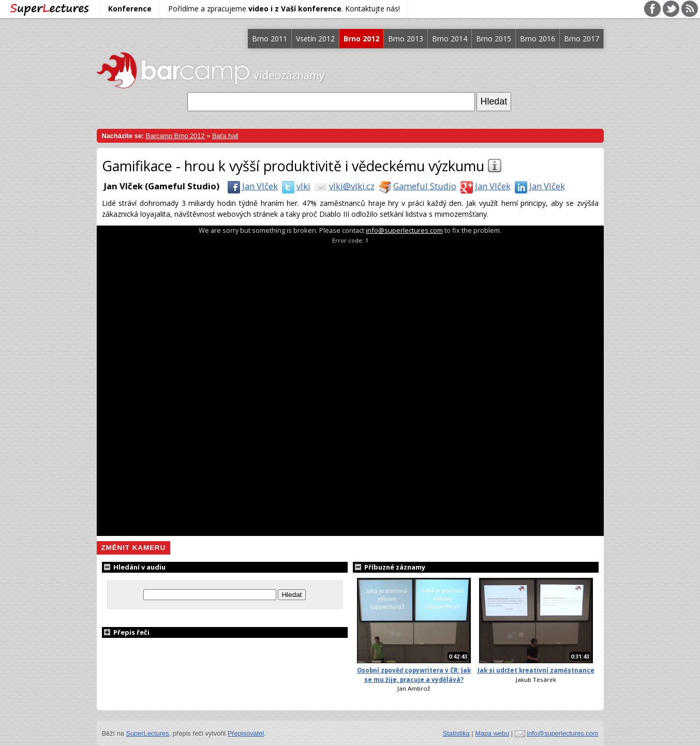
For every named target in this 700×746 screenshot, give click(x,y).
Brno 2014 (450, 39)
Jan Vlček (251, 186)
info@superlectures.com (404, 230)
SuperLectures (147, 733)
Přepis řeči (126, 632)
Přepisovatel (246, 733)
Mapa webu (492, 733)
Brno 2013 (406, 39)
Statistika (456, 733)
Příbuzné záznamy (389, 567)
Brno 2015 (494, 39)
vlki (294, 186)
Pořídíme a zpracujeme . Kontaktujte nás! (284, 9)
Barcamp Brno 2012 (175, 136)
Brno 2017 (582, 39)
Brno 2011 (270, 39)
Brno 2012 (361, 39)
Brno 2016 (538, 39)
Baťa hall (225, 136)
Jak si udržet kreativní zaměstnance (536, 670)
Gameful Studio (415, 186)
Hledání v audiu (134, 567)
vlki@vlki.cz (342, 186)
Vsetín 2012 (315, 39)
